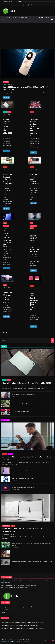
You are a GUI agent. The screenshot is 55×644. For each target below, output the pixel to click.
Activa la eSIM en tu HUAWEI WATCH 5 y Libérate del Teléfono (27, 457)
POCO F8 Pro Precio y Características (20, 412)
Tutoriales (40, 18)
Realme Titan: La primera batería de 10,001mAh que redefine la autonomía (7, 241)
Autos (31, 223)
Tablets (9, 112)
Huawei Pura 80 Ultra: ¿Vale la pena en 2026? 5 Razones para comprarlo (29, 403)
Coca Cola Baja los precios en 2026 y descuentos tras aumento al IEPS (34, 127)
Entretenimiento (24, 18)
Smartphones (6, 226)
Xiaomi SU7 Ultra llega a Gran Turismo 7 (7, 296)
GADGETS (33, 18)
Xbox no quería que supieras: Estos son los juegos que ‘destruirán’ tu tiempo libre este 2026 (31, 544)
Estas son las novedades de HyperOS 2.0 (21, 470)
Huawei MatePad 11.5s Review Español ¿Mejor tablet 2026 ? (7, 127)
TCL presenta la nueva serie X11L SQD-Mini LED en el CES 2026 (27, 553)
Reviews (15, 18)
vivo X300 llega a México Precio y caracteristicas (34, 180)
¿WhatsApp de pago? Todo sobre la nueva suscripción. (7, 180)
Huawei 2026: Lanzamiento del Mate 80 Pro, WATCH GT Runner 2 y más (25, 88)
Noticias (8, 18)
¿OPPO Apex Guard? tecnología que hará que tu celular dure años (34, 301)
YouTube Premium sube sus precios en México (23, 487)
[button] (48, 18)
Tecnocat (14, 84)
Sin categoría (6, 82)
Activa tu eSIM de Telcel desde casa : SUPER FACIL (24, 479)
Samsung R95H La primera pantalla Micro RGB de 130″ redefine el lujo (25, 530)
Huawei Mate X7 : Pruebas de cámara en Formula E (24, 394)
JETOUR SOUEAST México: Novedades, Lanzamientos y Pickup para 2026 (34, 244)
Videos (8, 21)
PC (46, 18)
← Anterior (4, 332)
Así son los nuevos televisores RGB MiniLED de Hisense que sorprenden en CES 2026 (32, 562)
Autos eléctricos (34, 226)
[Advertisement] (27, 34)
